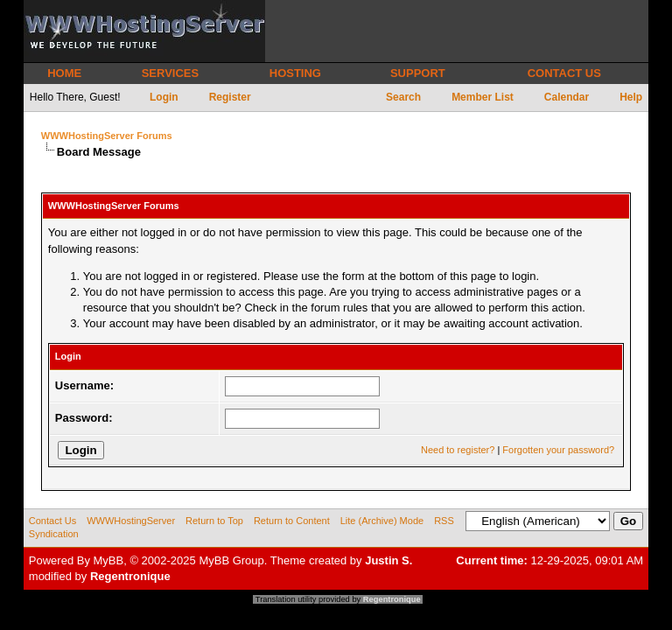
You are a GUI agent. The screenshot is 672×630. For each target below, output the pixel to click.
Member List (483, 97)
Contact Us (52, 521)
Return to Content (292, 521)
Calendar (567, 97)
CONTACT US (564, 73)
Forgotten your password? (558, 450)
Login (164, 97)
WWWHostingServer (131, 521)
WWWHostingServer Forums (107, 136)
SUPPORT (418, 73)
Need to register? (458, 450)
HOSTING (295, 73)
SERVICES (171, 73)
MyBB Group (231, 560)
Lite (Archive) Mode (382, 521)
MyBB (109, 560)
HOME (64, 73)
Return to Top (214, 521)
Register (230, 97)
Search (403, 97)
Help (631, 97)
